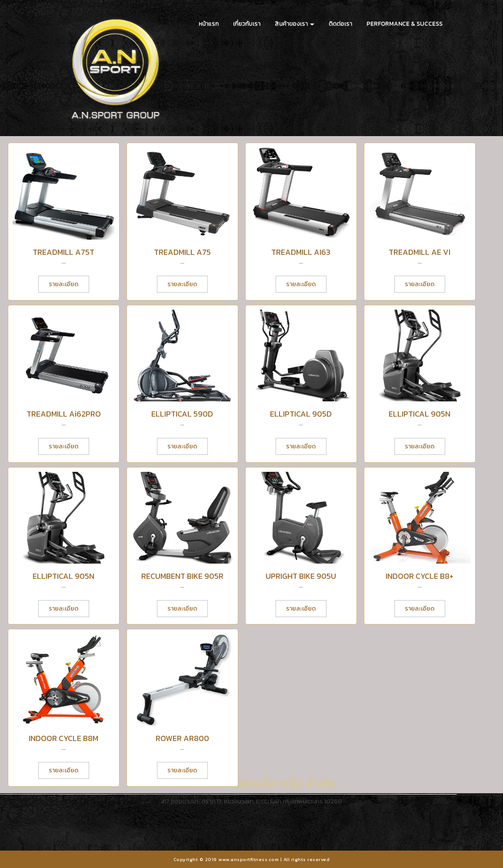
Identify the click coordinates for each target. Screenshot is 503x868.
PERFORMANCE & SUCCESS (405, 24)
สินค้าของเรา (295, 24)
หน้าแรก (209, 24)
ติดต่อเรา (340, 24)
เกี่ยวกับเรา (247, 24)
